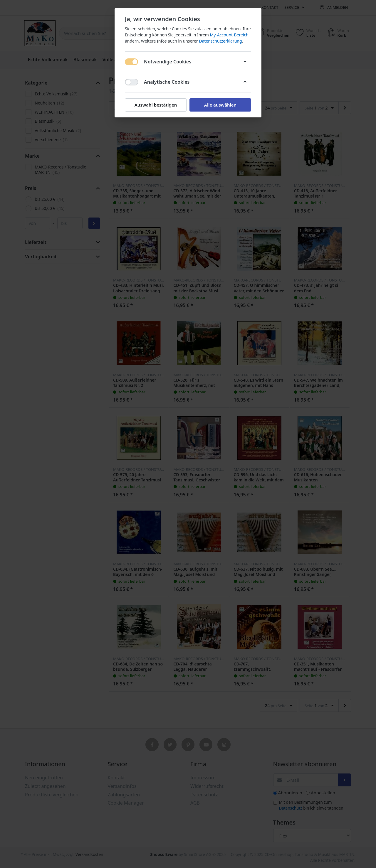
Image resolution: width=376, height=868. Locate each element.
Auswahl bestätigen (156, 105)
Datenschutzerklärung (220, 41)
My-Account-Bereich (229, 35)
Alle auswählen (220, 105)
